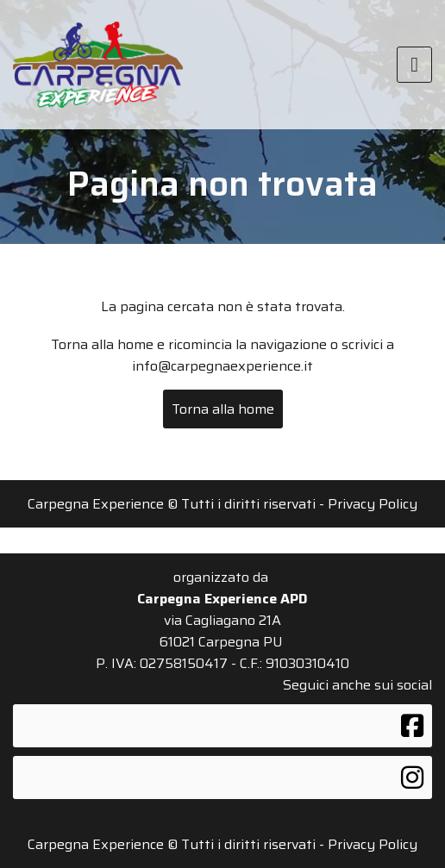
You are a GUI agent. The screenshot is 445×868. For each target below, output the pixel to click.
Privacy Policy (373, 504)
